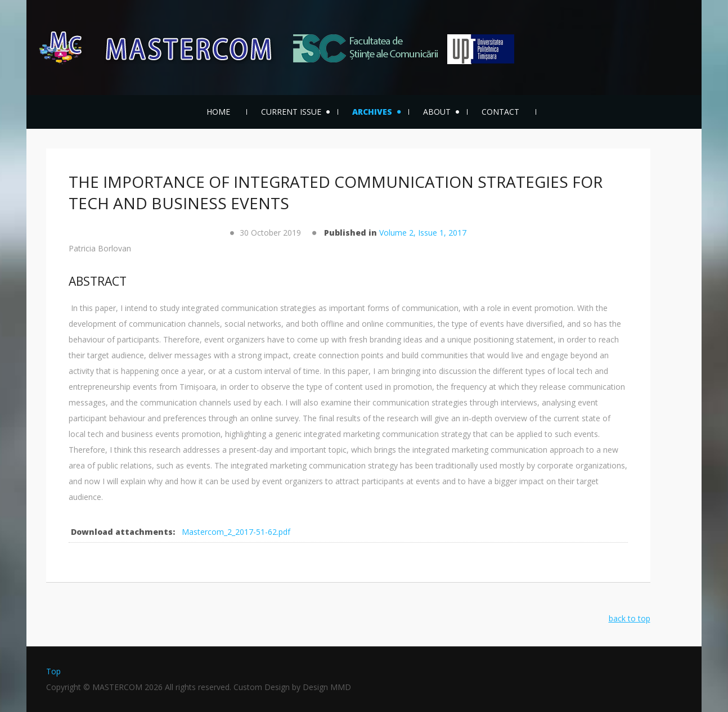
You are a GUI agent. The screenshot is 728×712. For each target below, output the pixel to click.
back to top (630, 618)
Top (53, 671)
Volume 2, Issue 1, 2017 (423, 233)
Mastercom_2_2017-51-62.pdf (236, 532)
